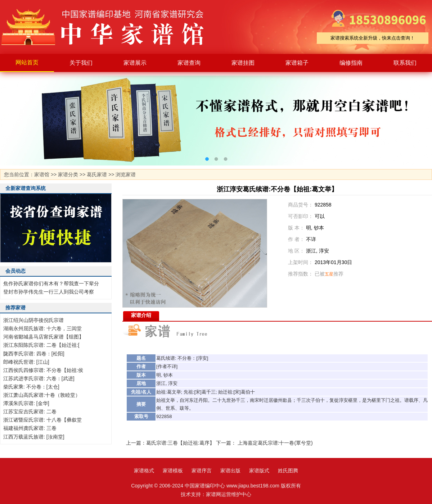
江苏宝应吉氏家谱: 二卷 (30, 412)
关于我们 (81, 63)
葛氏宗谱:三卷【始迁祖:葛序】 (180, 443)
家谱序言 (202, 471)
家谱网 (213, 494)
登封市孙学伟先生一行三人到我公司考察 (49, 292)
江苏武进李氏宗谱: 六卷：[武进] (39, 378)
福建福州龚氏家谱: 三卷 (30, 428)
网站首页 (27, 62)
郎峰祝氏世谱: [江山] (26, 362)
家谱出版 (230, 471)
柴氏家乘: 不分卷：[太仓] (31, 387)
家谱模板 (173, 471)
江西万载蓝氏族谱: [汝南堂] (34, 437)
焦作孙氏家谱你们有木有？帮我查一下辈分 (51, 283)
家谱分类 (68, 174)
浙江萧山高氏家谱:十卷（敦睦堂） (42, 395)
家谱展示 (135, 63)
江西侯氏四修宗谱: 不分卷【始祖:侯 (43, 370)
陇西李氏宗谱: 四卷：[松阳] (34, 354)
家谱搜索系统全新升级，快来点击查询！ (373, 38)
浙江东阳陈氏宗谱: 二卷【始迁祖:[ (41, 345)
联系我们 (405, 63)
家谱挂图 (243, 63)
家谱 (108, 27)
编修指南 (351, 63)
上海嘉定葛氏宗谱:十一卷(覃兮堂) (275, 443)
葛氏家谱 (97, 174)
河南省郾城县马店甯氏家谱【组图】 (44, 337)
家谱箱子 (297, 63)
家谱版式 (259, 471)
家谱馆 (42, 174)
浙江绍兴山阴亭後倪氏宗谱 (33, 320)
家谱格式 (144, 471)
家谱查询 (189, 63)
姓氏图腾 (288, 471)
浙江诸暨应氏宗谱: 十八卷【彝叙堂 (42, 420)
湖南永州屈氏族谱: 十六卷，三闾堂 (42, 328)
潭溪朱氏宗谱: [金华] (26, 403)
